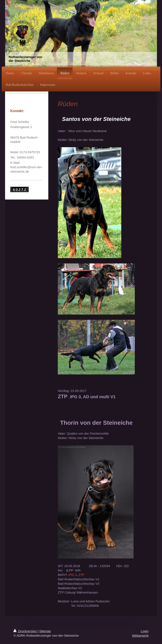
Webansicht (140, 635)
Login (145, 631)
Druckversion (26, 631)
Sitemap (45, 631)
